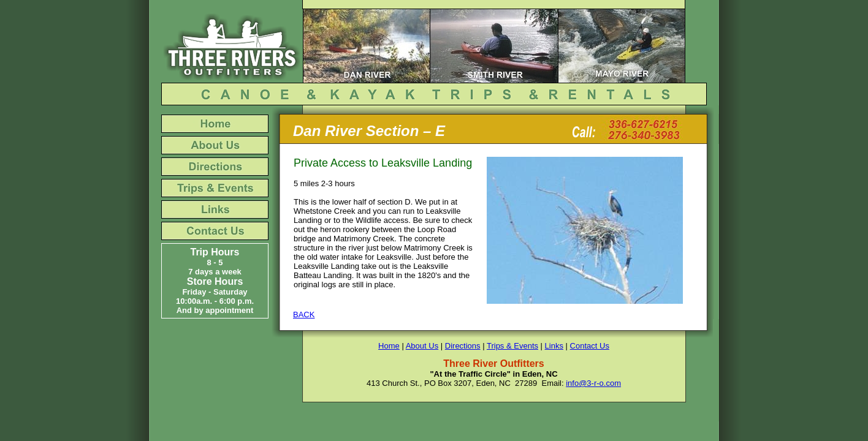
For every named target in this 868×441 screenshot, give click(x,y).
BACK (304, 315)
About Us (422, 346)
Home (389, 346)
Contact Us (590, 346)
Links (554, 346)
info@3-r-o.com (593, 383)
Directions (463, 346)
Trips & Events (512, 346)
